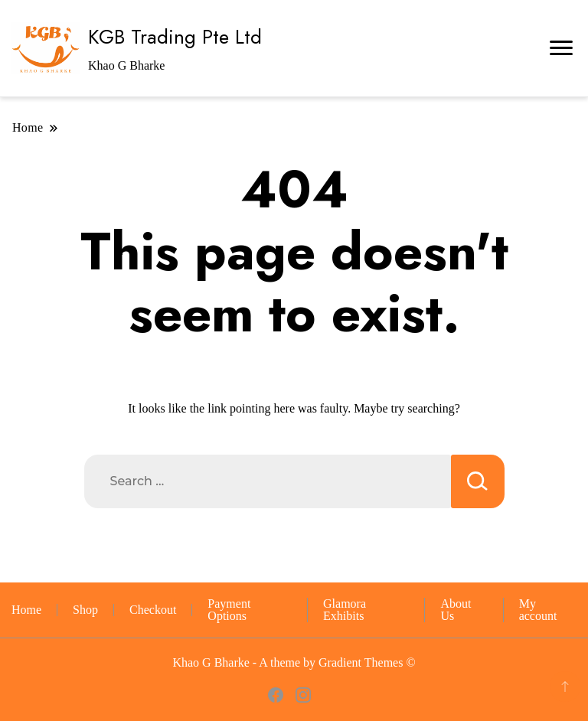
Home (26, 610)
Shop (85, 610)
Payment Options (229, 610)
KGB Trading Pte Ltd (175, 37)
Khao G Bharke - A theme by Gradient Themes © (294, 662)
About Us (456, 610)
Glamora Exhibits (345, 610)
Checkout (153, 610)
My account (538, 610)
